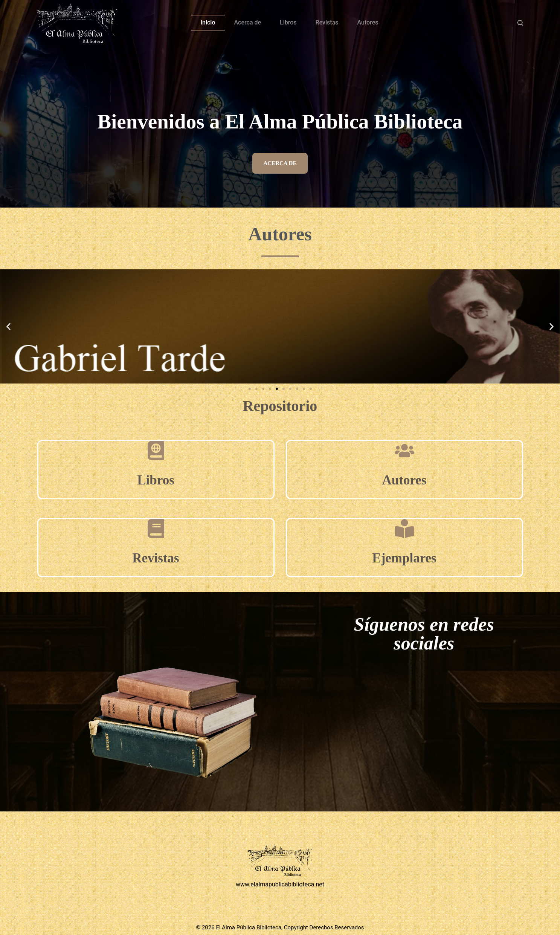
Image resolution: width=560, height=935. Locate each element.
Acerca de (248, 22)
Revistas (327, 22)
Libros (288, 22)
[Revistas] (156, 529)
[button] (8, 326)
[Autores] (404, 451)
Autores (368, 22)
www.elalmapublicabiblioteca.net (280, 884)
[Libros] (156, 451)
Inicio (208, 22)
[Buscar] (520, 23)
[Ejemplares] (404, 529)
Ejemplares (404, 558)
